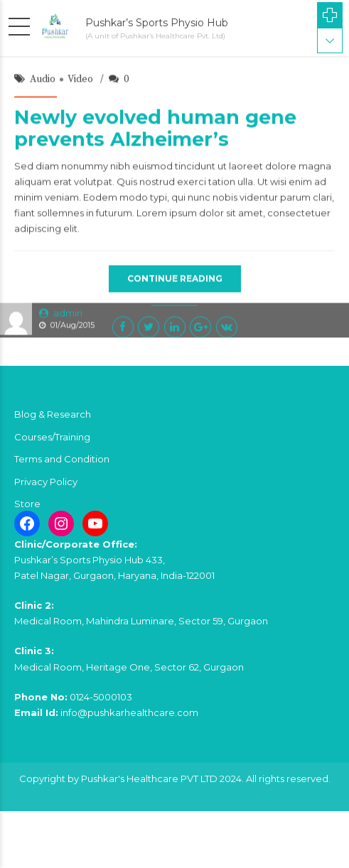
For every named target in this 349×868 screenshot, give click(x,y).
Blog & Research (53, 414)
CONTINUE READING (175, 280)
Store (27, 504)
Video (80, 80)
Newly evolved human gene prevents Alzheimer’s (155, 129)
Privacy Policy (46, 482)
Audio (43, 80)
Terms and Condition (62, 459)
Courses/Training (52, 437)
